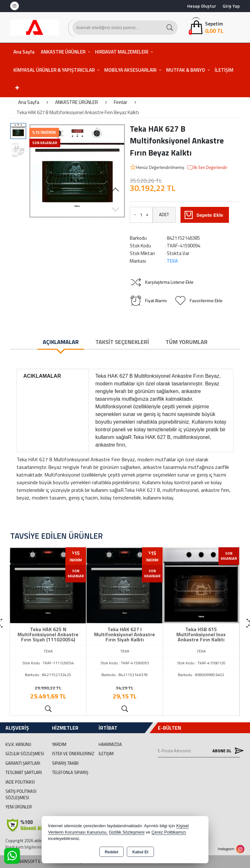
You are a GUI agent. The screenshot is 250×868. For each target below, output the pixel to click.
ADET (164, 215)
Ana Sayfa (24, 52)
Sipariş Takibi (65, 763)
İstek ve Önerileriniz (73, 754)
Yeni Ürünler (19, 807)
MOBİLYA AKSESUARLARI (130, 70)
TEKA (172, 261)
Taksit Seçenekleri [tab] (122, 342)
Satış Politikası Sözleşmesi (21, 794)
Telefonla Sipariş (70, 772)
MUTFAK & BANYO (186, 70)
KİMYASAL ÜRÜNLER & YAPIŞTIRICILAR (54, 70)
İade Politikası (20, 782)
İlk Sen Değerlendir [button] (207, 168)
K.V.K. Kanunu (18, 744)
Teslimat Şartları (24, 772)
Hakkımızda (110, 744)
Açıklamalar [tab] (61, 342)
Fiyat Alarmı (148, 301)
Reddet (111, 852)
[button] (115, 190)
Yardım (59, 744)
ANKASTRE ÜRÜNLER (63, 52)
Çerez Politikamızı (169, 832)
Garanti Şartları (23, 763)
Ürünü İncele (48, 709)
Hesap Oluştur (202, 6)
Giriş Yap (231, 6)
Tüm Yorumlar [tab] (187, 342)
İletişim (106, 754)
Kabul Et (140, 852)
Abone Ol (226, 751)
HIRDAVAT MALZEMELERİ (122, 52)
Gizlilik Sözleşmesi (25, 754)
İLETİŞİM (224, 70)
